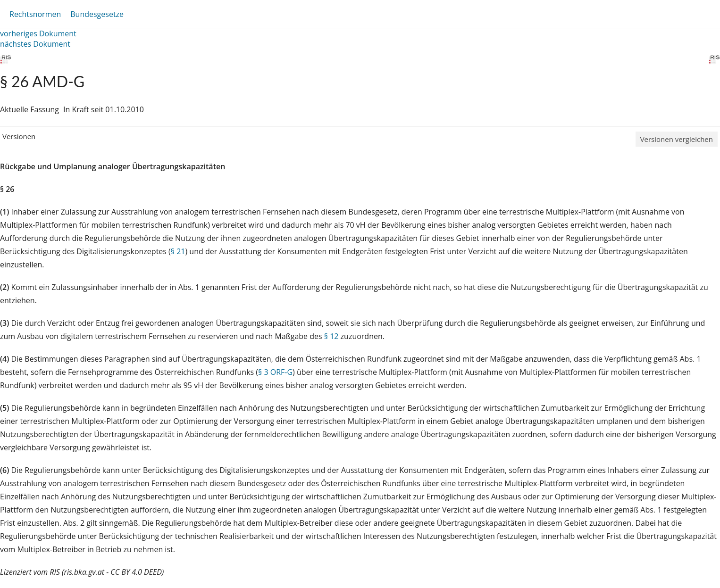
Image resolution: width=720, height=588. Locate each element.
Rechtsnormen (35, 14)
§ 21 (178, 251)
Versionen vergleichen (677, 139)
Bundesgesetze (97, 14)
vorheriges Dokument (38, 33)
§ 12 (331, 336)
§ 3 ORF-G (275, 372)
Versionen (19, 136)
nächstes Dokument (35, 44)
